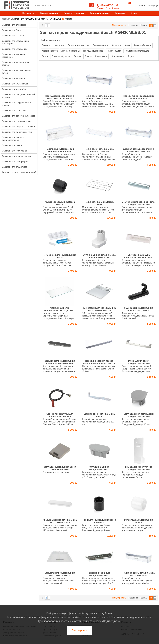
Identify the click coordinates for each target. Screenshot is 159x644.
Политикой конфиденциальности (131, 617)
